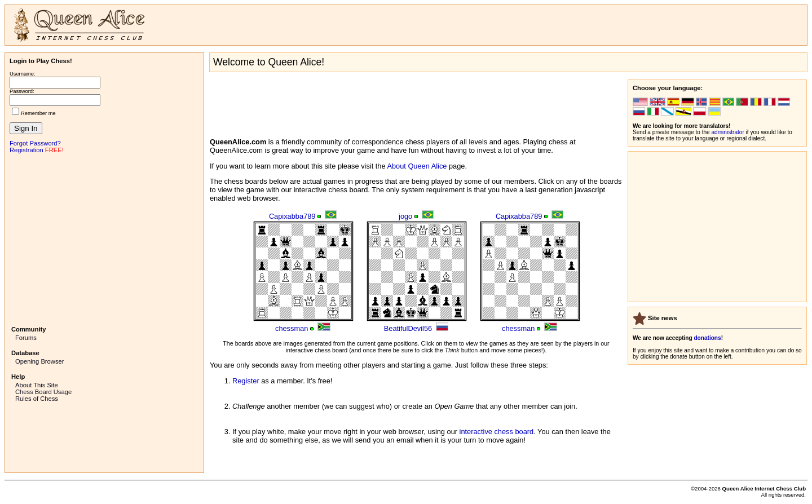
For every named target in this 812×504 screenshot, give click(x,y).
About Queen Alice (417, 166)
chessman (292, 328)
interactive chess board (497, 432)
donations (707, 338)
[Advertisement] (104, 238)
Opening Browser (39, 361)
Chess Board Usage (43, 392)
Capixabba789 (292, 216)
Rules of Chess (37, 399)
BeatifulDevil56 (408, 328)
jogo (405, 216)
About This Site (37, 385)
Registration (27, 150)
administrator (728, 132)
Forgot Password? (35, 143)
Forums (26, 338)
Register (246, 381)
